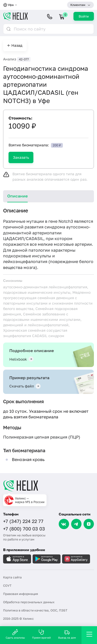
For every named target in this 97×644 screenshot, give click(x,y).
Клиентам (78, 5)
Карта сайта (12, 577)
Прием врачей (41, 634)
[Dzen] (89, 524)
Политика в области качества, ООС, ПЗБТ (35, 610)
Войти (84, 16)
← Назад (15, 45)
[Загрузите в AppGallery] (76, 559)
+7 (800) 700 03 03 (24, 529)
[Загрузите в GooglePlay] (47, 559)
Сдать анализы (15, 634)
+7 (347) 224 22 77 (23, 521)
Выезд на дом (67, 634)
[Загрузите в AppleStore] (17, 559)
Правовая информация (21, 594)
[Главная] (48, 486)
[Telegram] (76, 524)
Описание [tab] (17, 196)
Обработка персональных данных (29, 602)
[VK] (64, 524)
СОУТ (7, 586)
